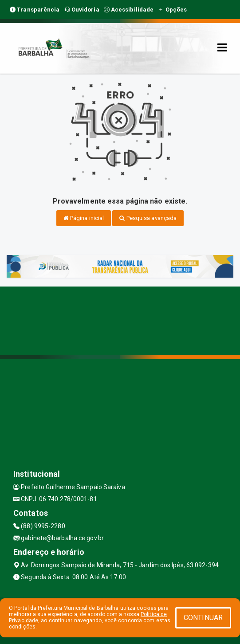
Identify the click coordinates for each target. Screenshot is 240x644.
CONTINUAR (203, 618)
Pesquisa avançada (148, 218)
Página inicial (84, 218)
